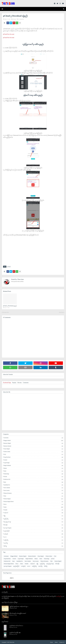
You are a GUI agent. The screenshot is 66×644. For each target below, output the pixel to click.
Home (52, 642)
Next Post (61, 312)
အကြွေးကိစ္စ (33, 540)
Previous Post (6, 312)
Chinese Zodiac (33, 451)
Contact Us (62, 642)
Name (33, 471)
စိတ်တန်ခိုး (33, 524)
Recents (20, 382)
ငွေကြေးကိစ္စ (33, 518)
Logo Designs (33, 462)
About (56, 642)
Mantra (33, 468)
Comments (26, 382)
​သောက (33, 537)
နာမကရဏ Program (33, 528)
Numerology (33, 473)
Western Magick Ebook (33, 501)
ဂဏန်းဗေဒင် (33, 512)
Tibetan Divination (33, 493)
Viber (33, 496)
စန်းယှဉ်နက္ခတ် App (33, 521)
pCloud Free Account (9, 34)
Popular (14, 382)
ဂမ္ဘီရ (33, 515)
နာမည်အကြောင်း (33, 531)
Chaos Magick (33, 448)
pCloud (14, 19)
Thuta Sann (20, 279)
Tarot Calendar (33, 487)
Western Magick (33, 498)
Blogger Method (33, 440)
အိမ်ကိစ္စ (33, 546)
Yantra (33, 507)
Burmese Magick (33, 443)
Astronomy (33, 437)
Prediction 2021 (33, 479)
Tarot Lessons (33, 490)
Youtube (33, 510)
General (33, 460)
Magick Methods (33, 465)
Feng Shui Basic (33, 457)
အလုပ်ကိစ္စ (33, 543)
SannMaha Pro (33, 485)
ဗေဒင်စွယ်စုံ (33, 534)
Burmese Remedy (33, 446)
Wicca (33, 504)
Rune (33, 482)
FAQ (33, 454)
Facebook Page (7, 382)
